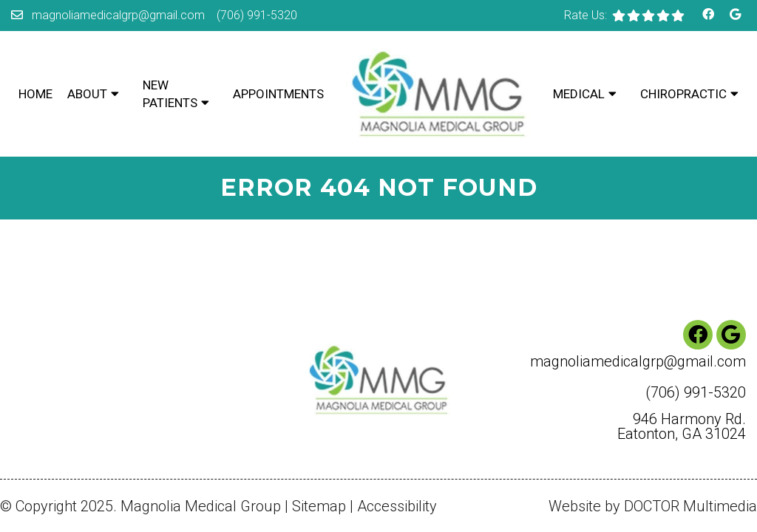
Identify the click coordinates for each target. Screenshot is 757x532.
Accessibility (397, 446)
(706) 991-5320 (257, 15)
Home (35, 94)
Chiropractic (683, 94)
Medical (579, 94)
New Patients (170, 94)
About (87, 94)
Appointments (278, 94)
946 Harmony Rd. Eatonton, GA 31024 (682, 366)
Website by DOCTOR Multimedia (653, 446)
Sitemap (319, 446)
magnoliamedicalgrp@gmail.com (118, 15)
